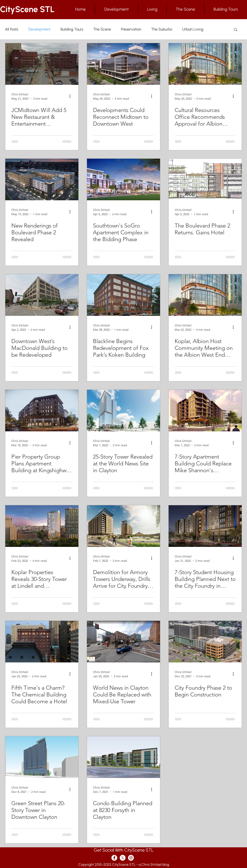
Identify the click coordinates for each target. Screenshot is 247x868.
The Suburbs (162, 29)
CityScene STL (27, 9)
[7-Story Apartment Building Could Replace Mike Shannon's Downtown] (205, 411)
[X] (123, 858)
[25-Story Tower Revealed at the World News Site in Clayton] (124, 411)
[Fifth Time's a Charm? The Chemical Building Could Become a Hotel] (42, 642)
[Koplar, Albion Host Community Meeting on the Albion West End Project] (205, 295)
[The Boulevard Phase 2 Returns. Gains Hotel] (205, 179)
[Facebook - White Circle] (114, 858)
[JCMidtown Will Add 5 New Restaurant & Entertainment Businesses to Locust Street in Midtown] (42, 64)
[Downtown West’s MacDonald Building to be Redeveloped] (42, 295)
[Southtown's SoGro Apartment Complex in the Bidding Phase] (124, 179)
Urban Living (193, 29)
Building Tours (72, 29)
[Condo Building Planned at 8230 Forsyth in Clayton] (124, 757)
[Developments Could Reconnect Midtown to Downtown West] (124, 64)
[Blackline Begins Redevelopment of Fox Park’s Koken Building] (124, 295)
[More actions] (72, 96)
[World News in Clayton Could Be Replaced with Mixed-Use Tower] (124, 642)
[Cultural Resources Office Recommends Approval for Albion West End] (205, 64)
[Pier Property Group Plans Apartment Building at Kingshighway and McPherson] (42, 411)
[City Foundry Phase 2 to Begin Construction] (205, 642)
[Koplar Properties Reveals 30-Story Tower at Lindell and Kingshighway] (42, 526)
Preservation (131, 29)
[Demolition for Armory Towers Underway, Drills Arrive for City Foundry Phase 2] (124, 526)
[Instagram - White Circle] (131, 858)
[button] (236, 30)
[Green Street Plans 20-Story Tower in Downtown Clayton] (42, 757)
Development (39, 29)
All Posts (12, 29)
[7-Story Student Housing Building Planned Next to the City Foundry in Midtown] (205, 526)
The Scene (102, 29)
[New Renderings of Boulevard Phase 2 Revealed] (42, 179)
